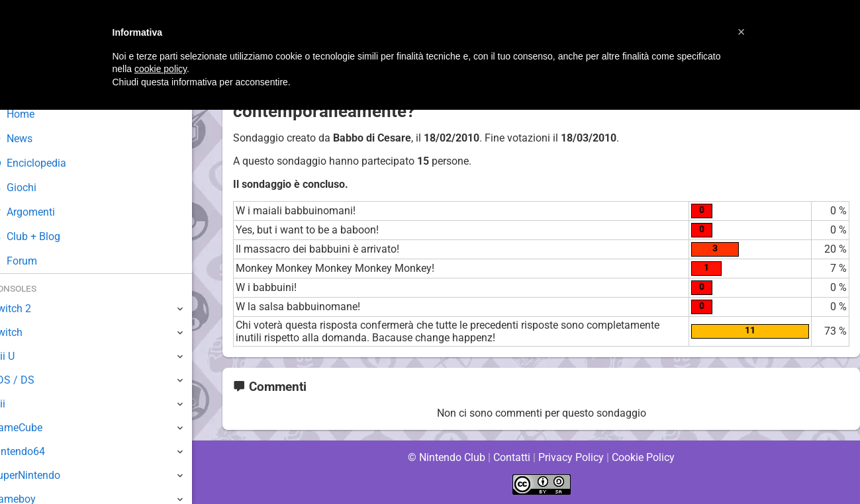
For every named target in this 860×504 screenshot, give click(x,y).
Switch (26, 332)
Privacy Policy (571, 457)
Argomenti (43, 212)
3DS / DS (32, 380)
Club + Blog (45, 236)
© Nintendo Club (446, 457)
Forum (34, 261)
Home (33, 114)
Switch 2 (31, 309)
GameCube (37, 428)
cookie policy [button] (161, 69)
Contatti (512, 457)
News (32, 139)
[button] (741, 32)
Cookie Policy (644, 457)
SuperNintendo (46, 475)
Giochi (33, 188)
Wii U (23, 356)
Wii (18, 404)
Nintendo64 (38, 451)
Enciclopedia (49, 163)
